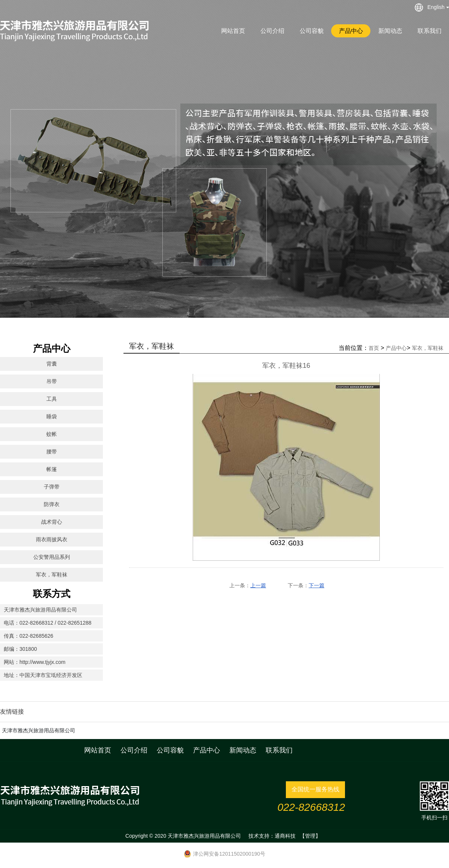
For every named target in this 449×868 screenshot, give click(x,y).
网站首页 (233, 31)
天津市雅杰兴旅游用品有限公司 (39, 730)
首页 (374, 348)
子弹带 (52, 487)
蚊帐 (52, 434)
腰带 (52, 452)
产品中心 (351, 31)
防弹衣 (52, 504)
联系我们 (430, 31)
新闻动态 (390, 31)
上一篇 (258, 585)
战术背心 (52, 522)
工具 (52, 399)
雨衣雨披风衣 (52, 539)
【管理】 (310, 836)
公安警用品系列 (52, 557)
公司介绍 (272, 31)
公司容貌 (312, 31)
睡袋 (52, 416)
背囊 (52, 364)
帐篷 (52, 469)
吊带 (52, 381)
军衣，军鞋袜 (52, 575)
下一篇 (317, 585)
